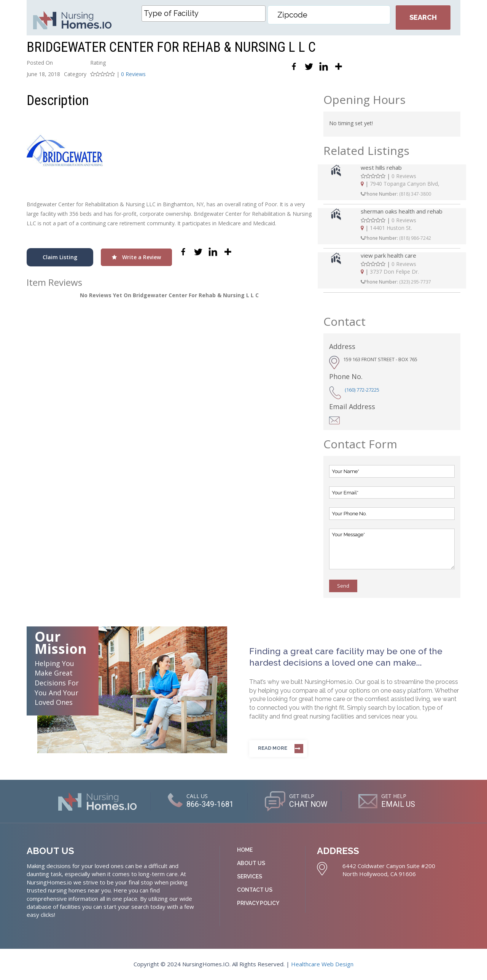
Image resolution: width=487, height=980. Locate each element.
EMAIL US (399, 804)
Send (343, 586)
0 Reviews (133, 74)
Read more (273, 748)
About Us (251, 863)
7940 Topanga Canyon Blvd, (405, 184)
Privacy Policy (258, 903)
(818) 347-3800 (415, 194)
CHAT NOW (308, 804)
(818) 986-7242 (415, 238)
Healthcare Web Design (322, 964)
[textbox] (205, 13)
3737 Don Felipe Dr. (394, 272)
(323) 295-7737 (415, 282)
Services (250, 876)
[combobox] (204, 14)
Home (245, 850)
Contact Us (255, 890)
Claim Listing (60, 257)
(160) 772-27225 (362, 390)
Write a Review (136, 257)
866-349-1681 (210, 804)
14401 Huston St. (391, 228)
